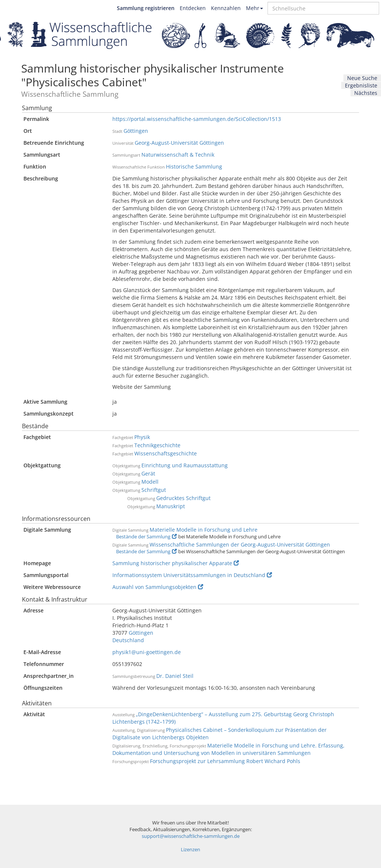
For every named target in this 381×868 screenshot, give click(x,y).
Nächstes (366, 93)
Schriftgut (154, 490)
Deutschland (128, 640)
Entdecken (193, 8)
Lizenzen (190, 850)
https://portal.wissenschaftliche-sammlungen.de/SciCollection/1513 (197, 119)
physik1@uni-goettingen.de (147, 652)
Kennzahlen (226, 8)
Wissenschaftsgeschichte (166, 453)
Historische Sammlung (194, 166)
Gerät (148, 473)
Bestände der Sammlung (146, 537)
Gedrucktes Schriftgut (183, 498)
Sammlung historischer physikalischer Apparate (176, 563)
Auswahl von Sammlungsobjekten (158, 587)
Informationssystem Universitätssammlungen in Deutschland (192, 575)
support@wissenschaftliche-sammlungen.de (191, 836)
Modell (150, 482)
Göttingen (136, 131)
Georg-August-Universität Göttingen (179, 143)
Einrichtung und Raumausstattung (185, 465)
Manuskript (171, 506)
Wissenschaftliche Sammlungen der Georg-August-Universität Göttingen (240, 544)
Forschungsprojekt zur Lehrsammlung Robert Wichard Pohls (225, 761)
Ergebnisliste (361, 85)
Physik (142, 437)
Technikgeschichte (157, 445)
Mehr (254, 8)
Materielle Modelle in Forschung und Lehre (204, 530)
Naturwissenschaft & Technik (178, 155)
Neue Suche (362, 78)
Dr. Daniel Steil (175, 676)
